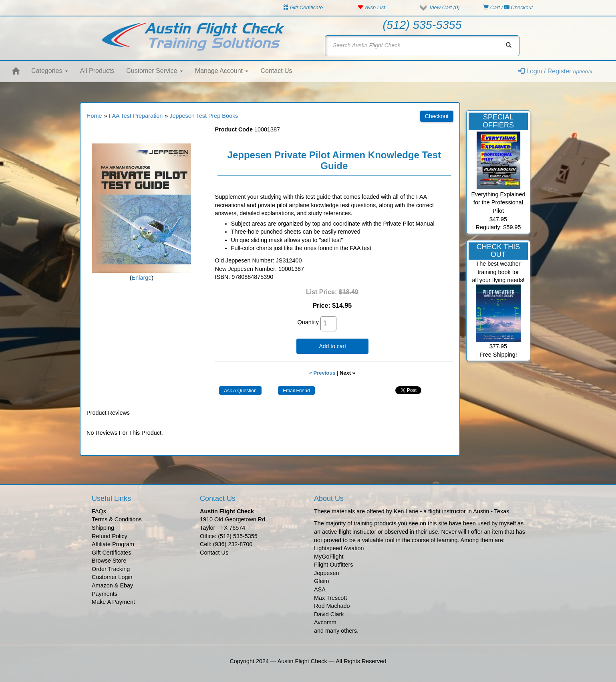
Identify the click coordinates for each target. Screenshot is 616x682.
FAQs (99, 511)
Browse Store (109, 561)
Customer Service (155, 71)
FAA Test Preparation (136, 116)
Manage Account (222, 71)
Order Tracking (111, 569)
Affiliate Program (113, 544)
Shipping (103, 528)
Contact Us (276, 71)
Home (94, 116)
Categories (50, 71)
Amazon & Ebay (112, 585)
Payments (105, 594)
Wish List (371, 7)
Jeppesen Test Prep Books (204, 116)
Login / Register (555, 71)
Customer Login (112, 577)
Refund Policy (110, 536)
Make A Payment (113, 602)
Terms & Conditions (117, 519)
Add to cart (332, 346)
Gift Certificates (111, 553)
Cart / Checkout (508, 7)
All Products (97, 71)
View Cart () (444, 7)
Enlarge (142, 278)
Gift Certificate (303, 7)
